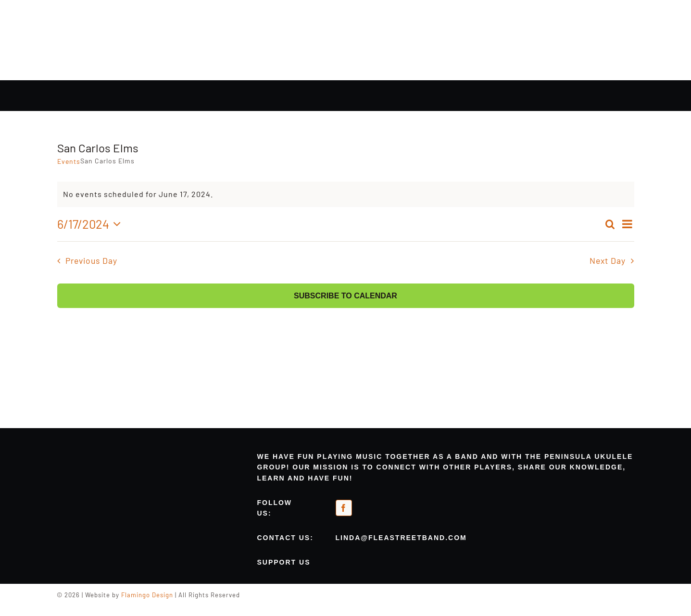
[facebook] (344, 508)
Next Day (608, 260)
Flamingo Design (147, 595)
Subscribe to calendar (345, 296)
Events (69, 161)
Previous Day (91, 260)
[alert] (346, 194)
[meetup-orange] (400, 505)
